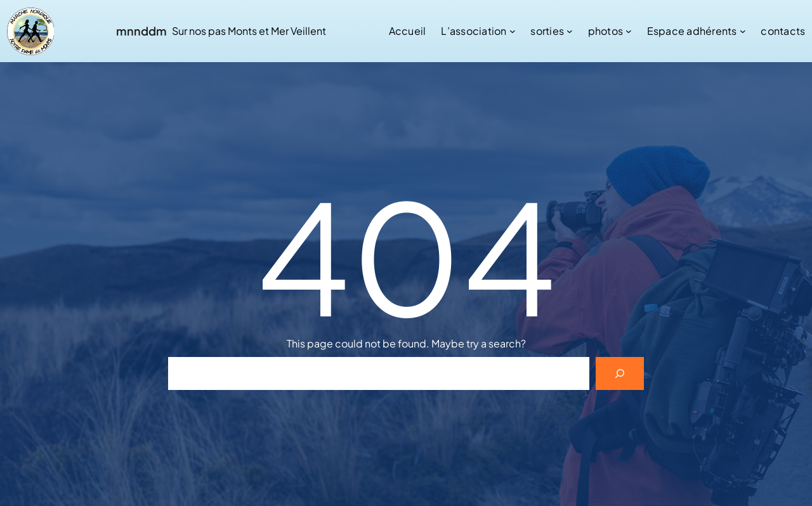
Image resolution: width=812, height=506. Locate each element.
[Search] (620, 373)
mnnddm (141, 31)
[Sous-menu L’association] (513, 31)
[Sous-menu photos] (629, 31)
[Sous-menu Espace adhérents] (743, 31)
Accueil (408, 31)
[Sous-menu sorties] (570, 31)
